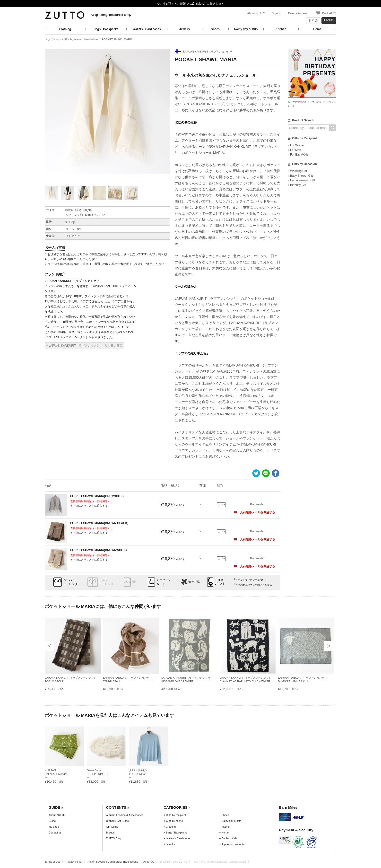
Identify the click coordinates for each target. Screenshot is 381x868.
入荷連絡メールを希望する (255, 512)
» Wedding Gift (297, 171)
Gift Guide (112, 827)
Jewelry (185, 29)
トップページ (53, 39)
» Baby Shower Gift (300, 176)
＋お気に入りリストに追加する (89, 506)
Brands (110, 833)
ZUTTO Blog (114, 838)
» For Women (296, 145)
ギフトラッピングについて (252, 580)
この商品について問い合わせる (255, 585)
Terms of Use (53, 862)
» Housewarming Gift (301, 180)
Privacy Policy (74, 862)
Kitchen (281, 29)
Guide (52, 821)
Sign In (277, 13)
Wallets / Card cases (147, 29)
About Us (149, 862)
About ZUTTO (256, 13)
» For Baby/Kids (298, 155)
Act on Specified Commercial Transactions (113, 862)
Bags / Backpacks (106, 29)
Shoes (215, 29)
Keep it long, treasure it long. (111, 15)
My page (54, 827)
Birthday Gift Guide (117, 821)
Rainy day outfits (246, 29)
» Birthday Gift (297, 185)
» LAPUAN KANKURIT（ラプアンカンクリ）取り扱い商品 (84, 346)
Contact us (55, 833)
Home (317, 29)
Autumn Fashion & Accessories (125, 815)
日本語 (313, 20)
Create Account (299, 13)
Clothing (65, 29)
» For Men (294, 150)
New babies (91, 39)
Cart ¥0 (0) (329, 13)
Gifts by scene (73, 39)
